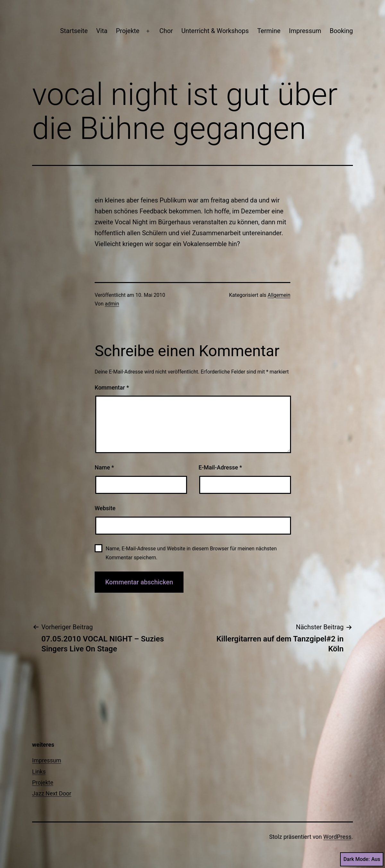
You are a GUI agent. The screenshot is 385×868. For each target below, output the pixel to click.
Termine (269, 31)
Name (104, 467)
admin (112, 304)
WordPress (337, 837)
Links (39, 772)
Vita (102, 31)
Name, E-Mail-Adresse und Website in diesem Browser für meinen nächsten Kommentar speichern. (191, 553)
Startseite (74, 31)
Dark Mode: (362, 859)
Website (105, 508)
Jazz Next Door (52, 793)
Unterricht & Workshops (215, 31)
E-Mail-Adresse (220, 467)
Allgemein (279, 295)
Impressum (305, 31)
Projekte (128, 31)
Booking (341, 31)
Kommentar (112, 387)
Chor (166, 31)
